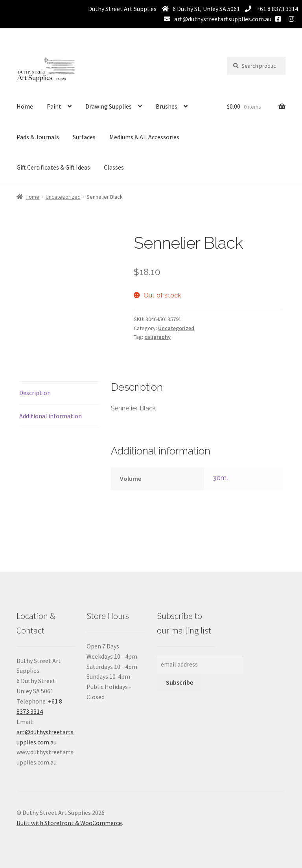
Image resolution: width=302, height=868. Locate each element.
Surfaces (84, 137)
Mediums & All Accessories (144, 137)
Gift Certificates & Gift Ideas (53, 167)
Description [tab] (35, 393)
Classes (114, 167)
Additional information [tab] (51, 416)
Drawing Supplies (109, 106)
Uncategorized (63, 197)
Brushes (167, 106)
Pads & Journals (38, 137)
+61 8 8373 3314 (277, 9)
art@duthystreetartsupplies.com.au (223, 19)
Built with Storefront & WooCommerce (69, 823)
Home (25, 106)
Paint (54, 106)
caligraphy (157, 337)
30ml (220, 478)
